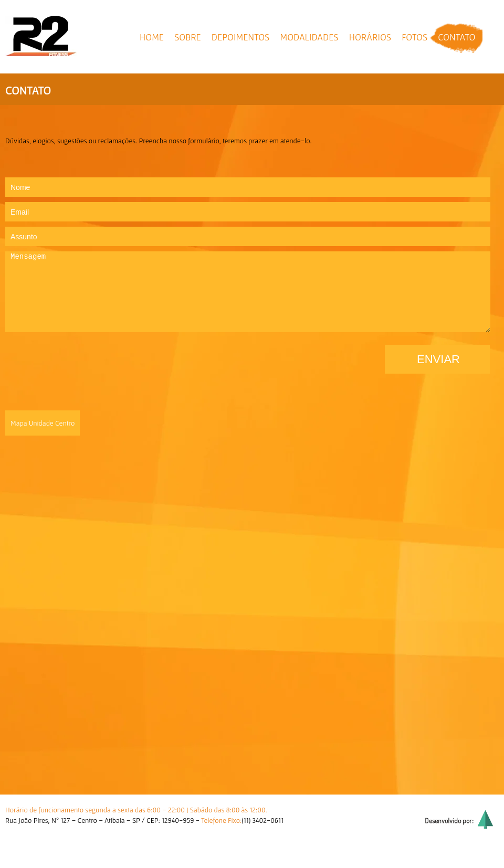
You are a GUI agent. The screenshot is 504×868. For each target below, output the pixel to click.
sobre (188, 37)
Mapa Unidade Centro (43, 423)
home (152, 37)
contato (456, 37)
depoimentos (241, 37)
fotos (414, 37)
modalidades (309, 37)
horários (370, 37)
